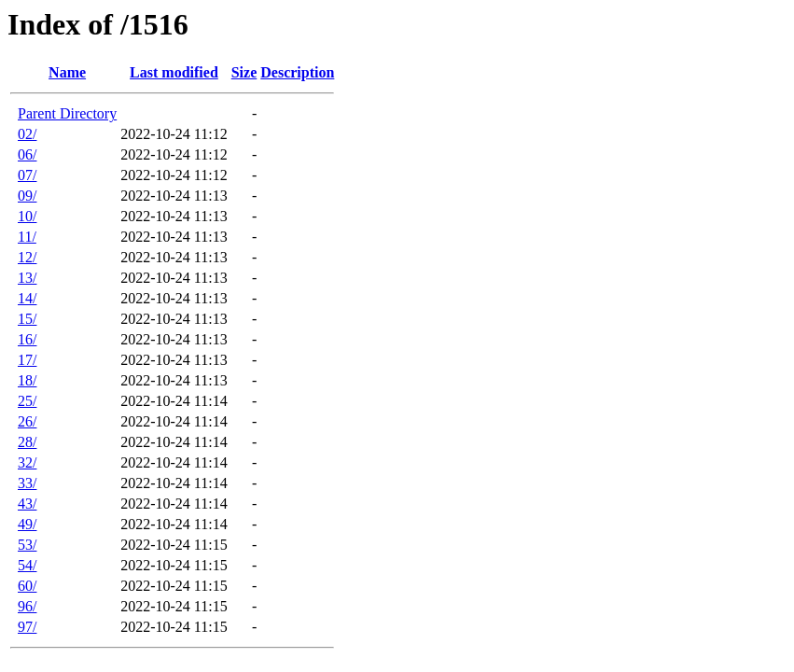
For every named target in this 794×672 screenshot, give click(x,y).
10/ (27, 216)
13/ (27, 278)
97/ (27, 627)
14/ (27, 298)
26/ (27, 421)
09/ (27, 196)
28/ (27, 442)
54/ (27, 565)
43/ (27, 504)
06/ (27, 154)
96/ (27, 606)
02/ (27, 134)
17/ (27, 360)
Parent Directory (67, 113)
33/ (27, 483)
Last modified (174, 72)
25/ (27, 401)
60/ (27, 586)
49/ (27, 524)
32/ (27, 462)
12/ (27, 257)
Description (297, 72)
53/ (27, 545)
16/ (27, 339)
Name (67, 72)
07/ (27, 175)
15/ (27, 319)
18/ (27, 380)
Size (244, 72)
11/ (27, 237)
